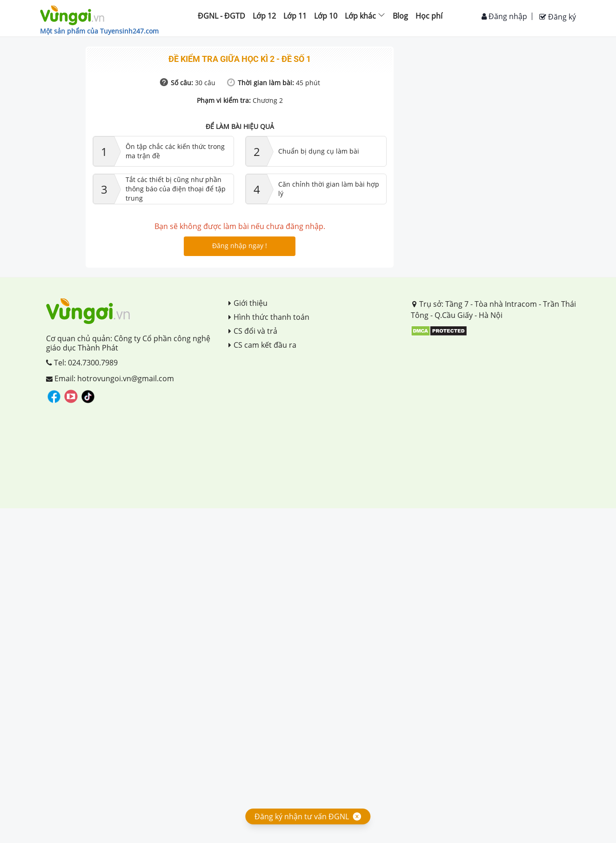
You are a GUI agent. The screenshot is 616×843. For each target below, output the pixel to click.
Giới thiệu (248, 303)
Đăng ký (558, 17)
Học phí (429, 16)
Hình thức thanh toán (269, 317)
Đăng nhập (504, 16)
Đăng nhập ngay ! (240, 246)
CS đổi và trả (253, 331)
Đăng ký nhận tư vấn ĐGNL (302, 816)
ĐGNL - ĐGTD (221, 16)
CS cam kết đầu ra (262, 345)
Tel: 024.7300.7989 (82, 363)
